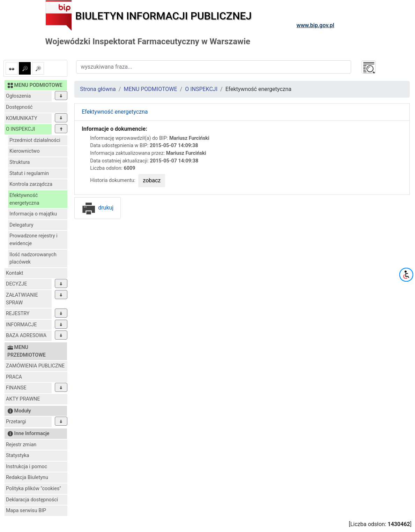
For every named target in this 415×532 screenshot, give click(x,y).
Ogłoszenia (18, 96)
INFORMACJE (21, 325)
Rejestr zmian (21, 445)
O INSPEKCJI (20, 129)
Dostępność (19, 107)
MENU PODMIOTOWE (150, 89)
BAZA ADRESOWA (26, 336)
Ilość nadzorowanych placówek (33, 259)
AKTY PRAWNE (23, 399)
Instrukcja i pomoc (27, 467)
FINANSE (16, 388)
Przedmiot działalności (35, 140)
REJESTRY (18, 314)
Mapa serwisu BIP (26, 511)
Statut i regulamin (29, 173)
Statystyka (18, 455)
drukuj (98, 208)
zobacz (152, 180)
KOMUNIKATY (22, 118)
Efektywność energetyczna (24, 199)
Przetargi (16, 422)
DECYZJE (16, 284)
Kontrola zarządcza (31, 184)
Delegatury (21, 225)
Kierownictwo (25, 151)
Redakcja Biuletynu (27, 477)
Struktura (20, 162)
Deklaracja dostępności (32, 500)
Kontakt (15, 273)
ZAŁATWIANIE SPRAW (22, 299)
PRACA (14, 377)
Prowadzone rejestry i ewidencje (34, 240)
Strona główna (98, 89)
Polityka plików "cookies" (34, 489)
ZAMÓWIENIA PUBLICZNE (35, 366)
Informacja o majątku (33, 214)
